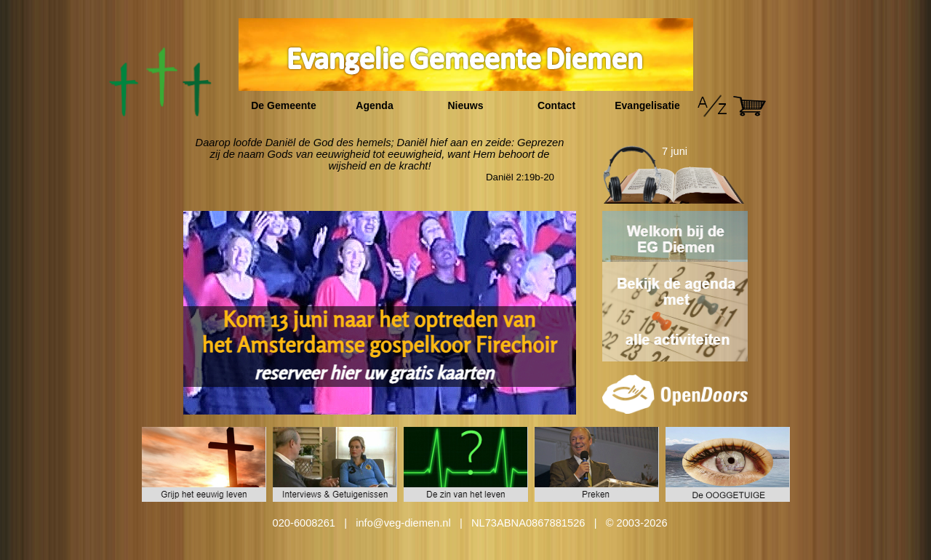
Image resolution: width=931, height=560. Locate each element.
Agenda (374, 105)
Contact (556, 105)
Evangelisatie (647, 105)
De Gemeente (283, 105)
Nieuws (465, 105)
